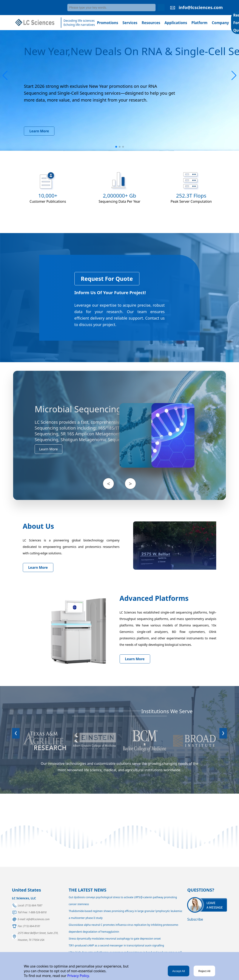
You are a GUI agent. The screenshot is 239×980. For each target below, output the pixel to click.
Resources (151, 23)
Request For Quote (107, 279)
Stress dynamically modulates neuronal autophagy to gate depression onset (115, 939)
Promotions (108, 23)
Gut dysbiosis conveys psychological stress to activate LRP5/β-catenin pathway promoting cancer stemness (123, 901)
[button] (5, 76)
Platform (200, 23)
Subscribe (195, 919)
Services (130, 23)
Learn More (39, 131)
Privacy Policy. (78, 976)
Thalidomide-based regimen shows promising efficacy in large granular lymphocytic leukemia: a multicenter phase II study (126, 914)
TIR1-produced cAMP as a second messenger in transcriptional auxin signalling (116, 945)
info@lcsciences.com (201, 7)
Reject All (204, 971)
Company (220, 23)
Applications (176, 23)
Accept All (179, 971)
